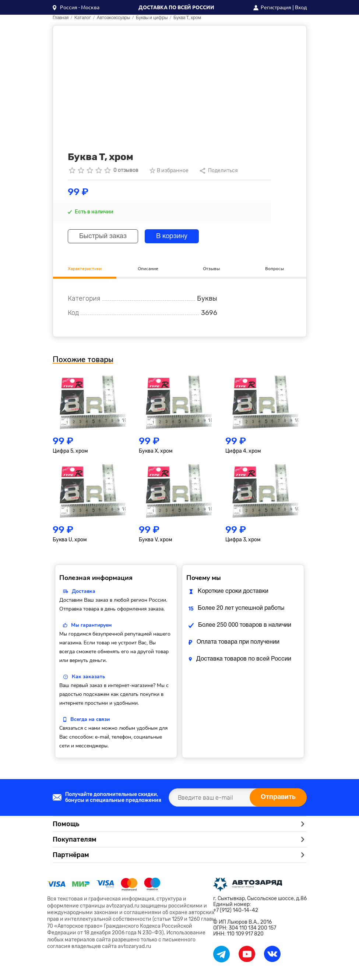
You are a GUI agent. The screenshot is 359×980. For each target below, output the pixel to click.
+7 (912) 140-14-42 (236, 910)
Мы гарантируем (91, 625)
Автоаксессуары (113, 18)
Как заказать (88, 677)
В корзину (172, 236)
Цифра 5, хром (70, 451)
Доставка (84, 591)
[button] (76, 7)
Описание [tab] (148, 268)
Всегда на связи (90, 719)
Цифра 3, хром (243, 540)
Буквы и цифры (152, 18)
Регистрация (276, 7)
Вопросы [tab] (274, 268)
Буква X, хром (156, 451)
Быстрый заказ (103, 236)
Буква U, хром (70, 540)
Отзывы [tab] (211, 268)
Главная (61, 18)
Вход (301, 7)
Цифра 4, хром (243, 451)
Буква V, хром (156, 540)
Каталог (83, 18)
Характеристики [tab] (85, 268)
